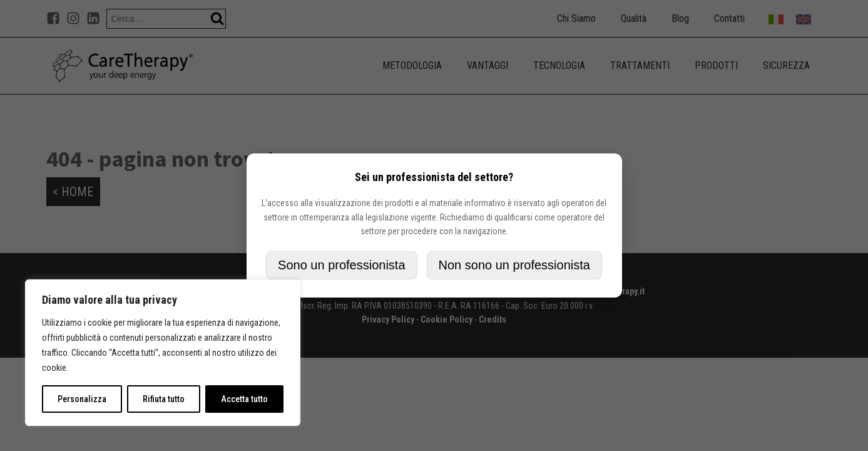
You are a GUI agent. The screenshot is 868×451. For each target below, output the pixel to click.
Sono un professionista (341, 265)
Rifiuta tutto (164, 399)
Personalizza (82, 399)
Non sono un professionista (514, 265)
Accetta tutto (244, 399)
